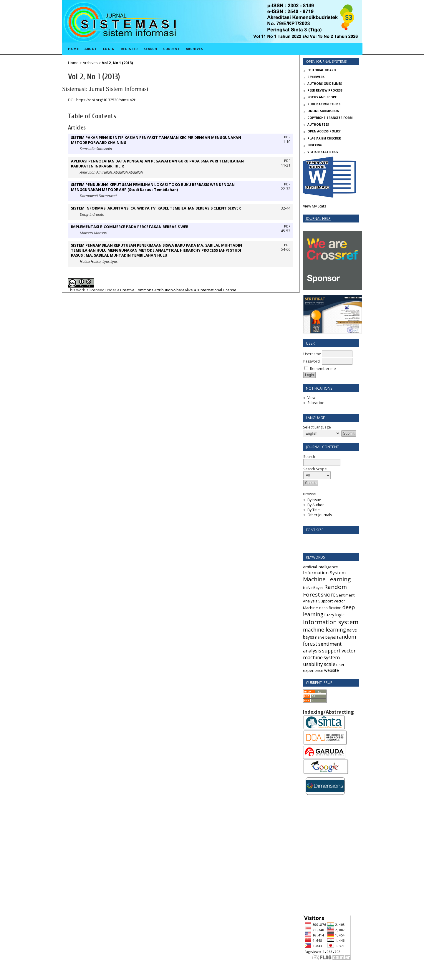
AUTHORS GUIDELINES (325, 84)
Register (129, 49)
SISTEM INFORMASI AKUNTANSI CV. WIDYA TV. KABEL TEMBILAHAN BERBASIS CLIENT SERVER (156, 208)
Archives (194, 49)
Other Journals (320, 515)
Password (312, 361)
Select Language (317, 427)
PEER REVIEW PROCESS (325, 90)
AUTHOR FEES (318, 124)
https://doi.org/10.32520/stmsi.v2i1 (107, 100)
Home (73, 49)
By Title (314, 510)
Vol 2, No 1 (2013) (117, 63)
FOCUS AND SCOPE (322, 97)
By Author (316, 505)
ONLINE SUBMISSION (323, 111)
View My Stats (314, 206)
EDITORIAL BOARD (322, 70)
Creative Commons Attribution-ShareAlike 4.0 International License (178, 290)
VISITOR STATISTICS (323, 152)
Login (109, 49)
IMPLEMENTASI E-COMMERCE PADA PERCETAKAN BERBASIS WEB (130, 227)
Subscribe (316, 403)
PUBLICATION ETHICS (324, 104)
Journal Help (318, 219)
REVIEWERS (316, 77)
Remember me (323, 369)
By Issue (314, 500)
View (311, 398)
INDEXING (315, 145)
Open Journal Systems (326, 61)
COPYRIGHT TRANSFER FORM (330, 118)
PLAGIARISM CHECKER (324, 138)
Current (172, 49)
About (91, 49)
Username (312, 354)
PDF (287, 137)
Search (150, 49)
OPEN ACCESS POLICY (324, 131)
